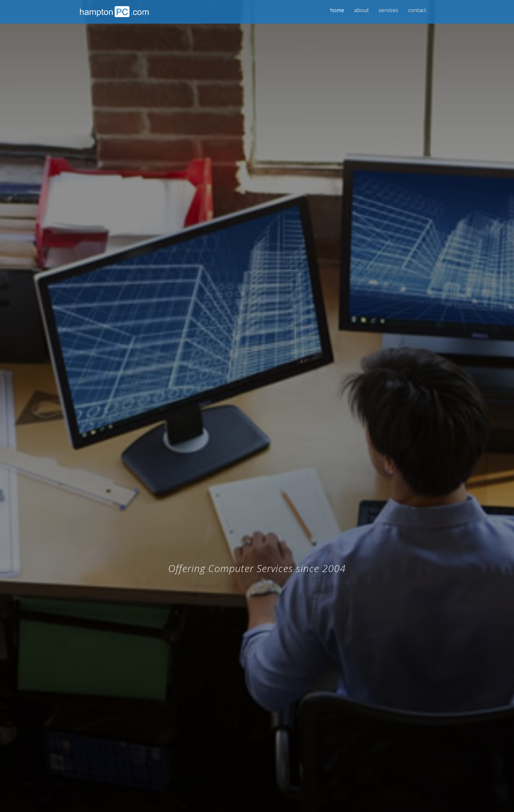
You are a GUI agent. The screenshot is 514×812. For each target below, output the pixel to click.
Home (337, 10)
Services (388, 10)
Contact (417, 10)
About (361, 10)
